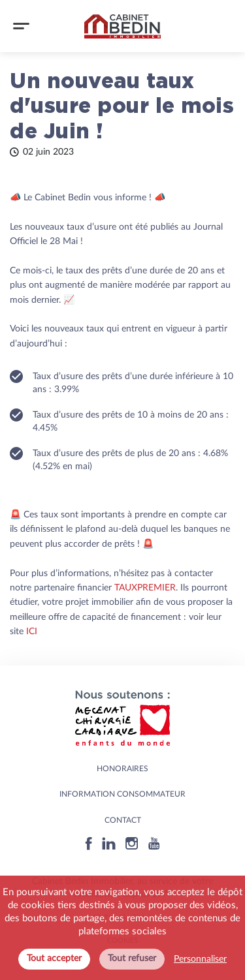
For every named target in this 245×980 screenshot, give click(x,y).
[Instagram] (132, 843)
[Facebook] (89, 843)
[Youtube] (154, 843)
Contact (123, 820)
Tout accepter (54, 958)
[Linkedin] (109, 843)
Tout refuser (132, 958)
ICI (32, 632)
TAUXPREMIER (145, 588)
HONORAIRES (122, 769)
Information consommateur (122, 794)
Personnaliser (200, 959)
